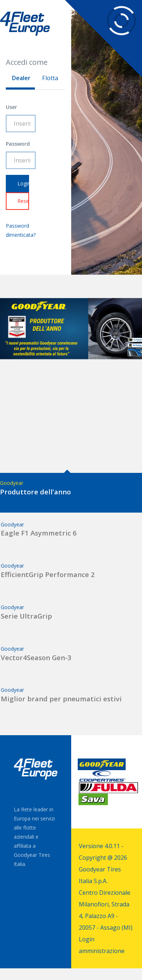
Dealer (21, 78)
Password (18, 144)
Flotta (50, 78)
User (11, 107)
